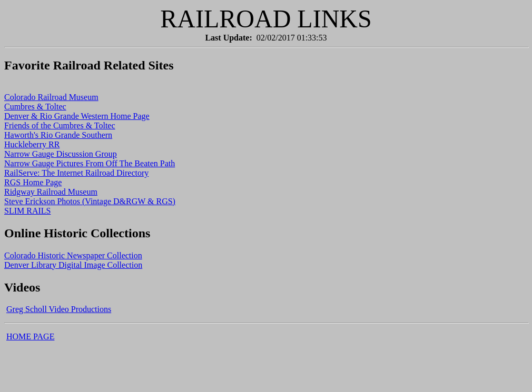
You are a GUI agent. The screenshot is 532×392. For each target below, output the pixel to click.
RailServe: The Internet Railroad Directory (76, 173)
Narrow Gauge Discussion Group (61, 154)
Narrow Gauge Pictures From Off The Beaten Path (90, 163)
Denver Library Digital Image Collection (73, 265)
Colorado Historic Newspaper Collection (73, 255)
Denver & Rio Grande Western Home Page (77, 116)
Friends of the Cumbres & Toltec (60, 125)
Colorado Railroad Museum (51, 97)
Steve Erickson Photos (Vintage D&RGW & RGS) (90, 201)
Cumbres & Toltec (35, 107)
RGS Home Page (33, 182)
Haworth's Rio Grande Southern (58, 135)
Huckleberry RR (32, 144)
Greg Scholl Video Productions (59, 309)
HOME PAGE (30, 336)
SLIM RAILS (27, 211)
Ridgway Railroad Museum (51, 192)
